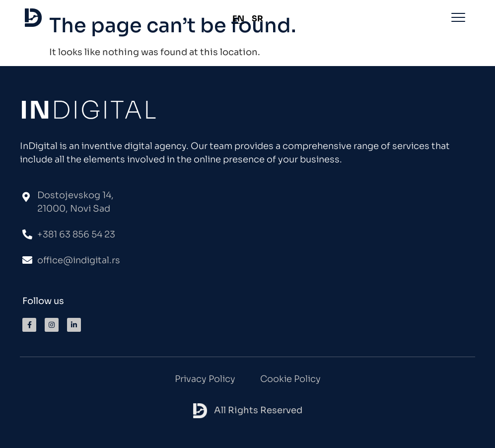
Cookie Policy (290, 379)
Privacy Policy (205, 379)
